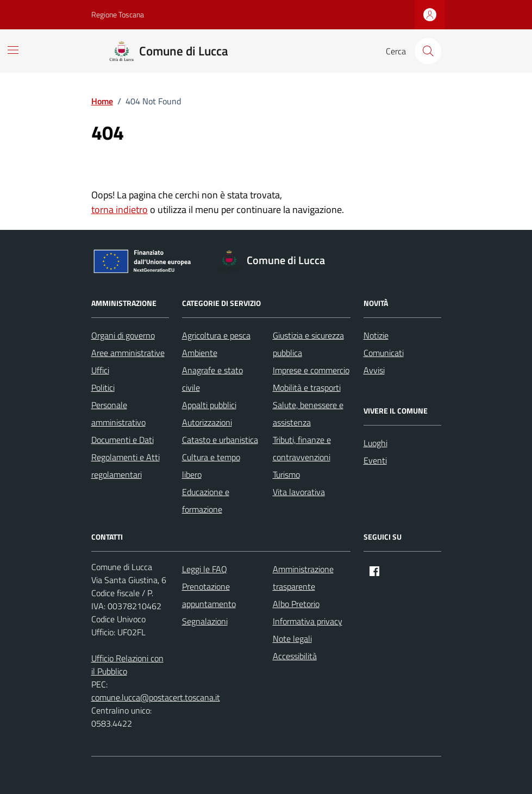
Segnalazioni (205, 621)
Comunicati (384, 353)
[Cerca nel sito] (428, 51)
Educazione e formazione (206, 501)
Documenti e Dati (123, 440)
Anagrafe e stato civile (212, 379)
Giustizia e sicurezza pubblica (308, 344)
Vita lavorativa (299, 492)
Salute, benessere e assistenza (308, 414)
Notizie (376, 335)
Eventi (375, 460)
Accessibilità (295, 656)
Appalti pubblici (209, 405)
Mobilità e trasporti (307, 387)
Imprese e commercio (311, 370)
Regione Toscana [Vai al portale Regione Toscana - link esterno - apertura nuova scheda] (118, 14)
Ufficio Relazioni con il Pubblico (127, 665)
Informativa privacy (308, 621)
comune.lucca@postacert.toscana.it (156, 697)
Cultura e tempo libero (211, 466)
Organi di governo (123, 335)
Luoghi (375, 443)
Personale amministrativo (118, 414)
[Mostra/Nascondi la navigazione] (13, 50)
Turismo (286, 474)
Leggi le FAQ (205, 569)
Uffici (100, 370)
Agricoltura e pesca (216, 335)
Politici (103, 387)
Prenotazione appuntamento (209, 595)
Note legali (292, 639)
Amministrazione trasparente (303, 578)
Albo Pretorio (296, 604)
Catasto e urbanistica (220, 440)
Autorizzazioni (207, 422)
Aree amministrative (128, 353)
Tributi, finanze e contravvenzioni (302, 448)
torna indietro (120, 210)
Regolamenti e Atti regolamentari (126, 466)
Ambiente (200, 353)
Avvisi (374, 370)
